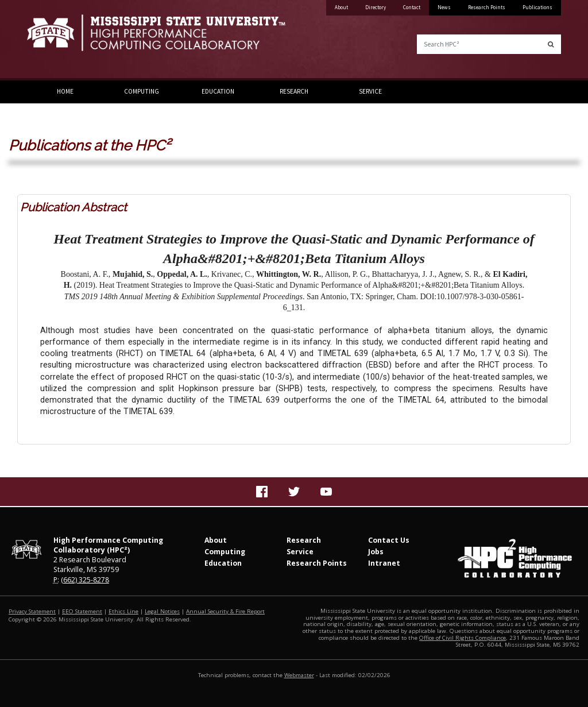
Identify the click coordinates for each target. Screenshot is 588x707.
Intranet (384, 563)
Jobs (376, 552)
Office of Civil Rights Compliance (463, 638)
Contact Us (389, 540)
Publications (537, 7)
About (341, 7)
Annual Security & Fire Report (225, 611)
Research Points (487, 7)
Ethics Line (123, 611)
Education (218, 91)
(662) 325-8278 (85, 580)
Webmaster (299, 675)
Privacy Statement (32, 611)
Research (294, 91)
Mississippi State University (56, 40)
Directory (376, 7)
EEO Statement (82, 611)
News (444, 7)
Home (65, 91)
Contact (412, 7)
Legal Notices (162, 611)
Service (370, 91)
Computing (142, 91)
